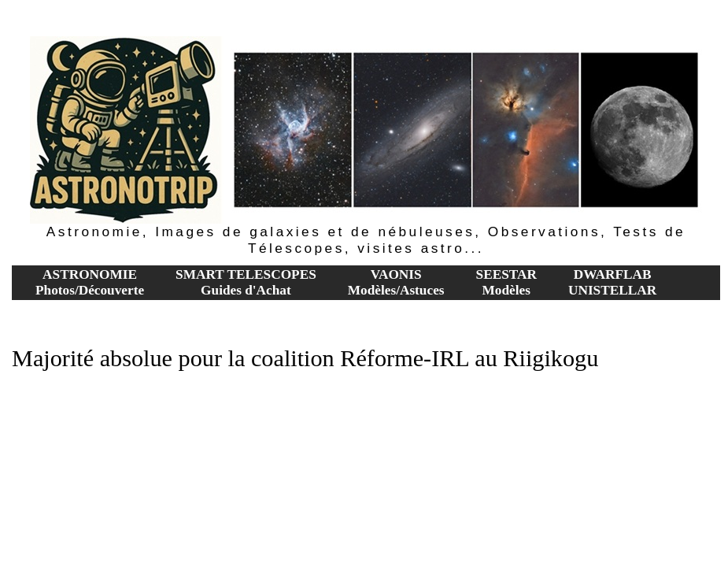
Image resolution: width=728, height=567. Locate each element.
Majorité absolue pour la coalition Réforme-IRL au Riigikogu (305, 358)
